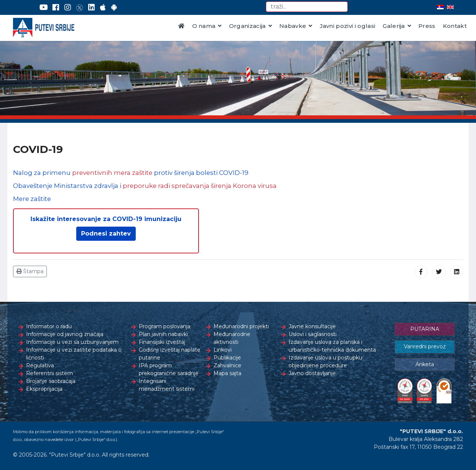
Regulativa (40, 365)
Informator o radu (49, 326)
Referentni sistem (49, 373)
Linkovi (223, 350)
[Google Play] (114, 7)
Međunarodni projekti (241, 326)
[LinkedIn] (91, 7)
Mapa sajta (227, 373)
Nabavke (293, 26)
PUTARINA (425, 329)
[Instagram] (68, 7)
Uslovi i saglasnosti (313, 334)
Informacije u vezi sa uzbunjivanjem (72, 342)
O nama (204, 26)
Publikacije (227, 358)
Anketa (425, 364)
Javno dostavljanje (312, 373)
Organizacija (247, 26)
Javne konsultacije (312, 326)
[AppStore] (103, 7)
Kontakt (455, 26)
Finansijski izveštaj (162, 342)
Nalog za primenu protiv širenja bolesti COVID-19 (131, 173)
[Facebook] (56, 7)
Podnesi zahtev (106, 234)
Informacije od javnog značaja (65, 334)
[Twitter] (80, 7)
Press (427, 26)
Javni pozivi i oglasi (348, 26)
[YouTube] (44, 7)
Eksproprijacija (44, 389)
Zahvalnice (227, 365)
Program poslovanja (165, 326)
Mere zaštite (32, 199)
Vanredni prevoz (425, 346)
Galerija (394, 26)
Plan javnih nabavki (163, 334)
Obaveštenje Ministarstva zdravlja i (145, 186)
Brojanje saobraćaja (51, 381)
